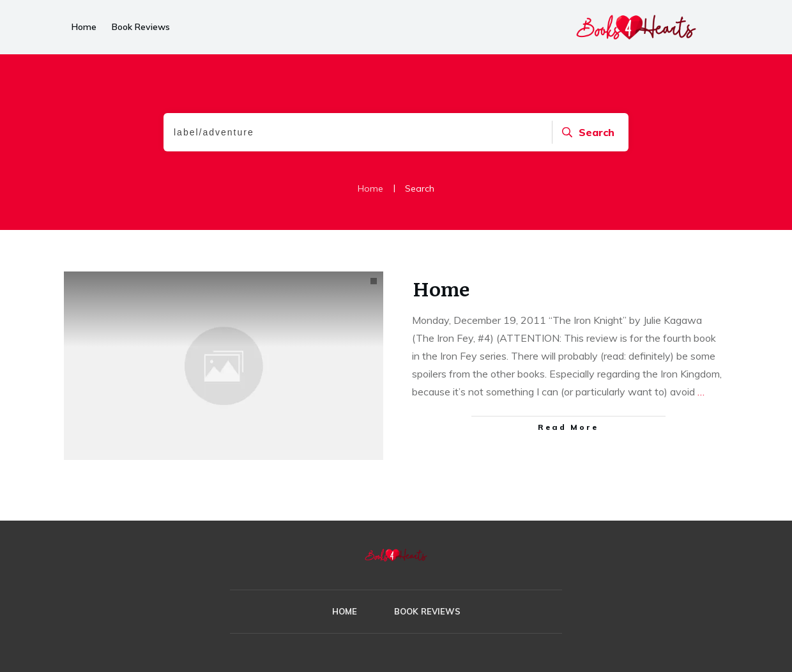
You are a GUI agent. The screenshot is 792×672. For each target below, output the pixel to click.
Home (441, 288)
